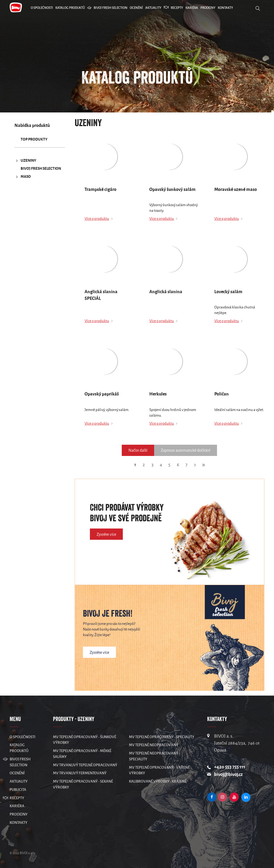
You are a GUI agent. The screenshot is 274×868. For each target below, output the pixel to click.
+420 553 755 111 (230, 767)
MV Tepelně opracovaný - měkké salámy (82, 754)
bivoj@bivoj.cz (228, 774)
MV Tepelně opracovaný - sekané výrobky (83, 784)
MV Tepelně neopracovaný (154, 745)
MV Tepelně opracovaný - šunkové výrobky (85, 740)
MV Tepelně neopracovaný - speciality (155, 756)
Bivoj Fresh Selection (41, 169)
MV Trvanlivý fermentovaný (80, 773)
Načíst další (138, 450)
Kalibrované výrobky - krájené (158, 781)
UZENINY (25, 161)
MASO (23, 177)
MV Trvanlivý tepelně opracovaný (85, 765)
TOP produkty (34, 139)
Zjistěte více (106, 534)
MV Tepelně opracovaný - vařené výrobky (159, 770)
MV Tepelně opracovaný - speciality (162, 737)
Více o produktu (97, 219)
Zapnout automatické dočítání (186, 450)
